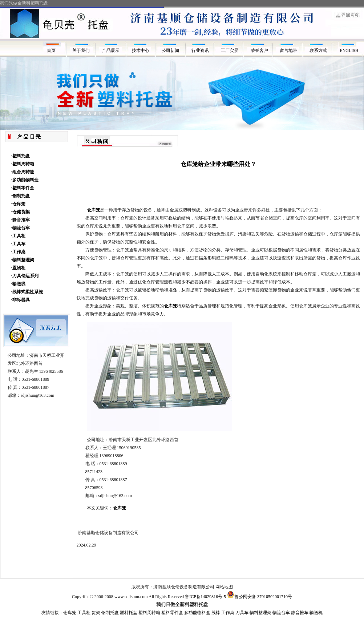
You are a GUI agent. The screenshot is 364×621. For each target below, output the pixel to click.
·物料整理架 (23, 260)
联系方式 (319, 51)
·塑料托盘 (21, 156)
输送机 (316, 613)
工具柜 (84, 613)
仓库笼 (120, 508)
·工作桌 (18, 252)
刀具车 (242, 613)
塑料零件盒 (172, 613)
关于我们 (81, 51)
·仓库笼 (18, 204)
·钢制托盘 (21, 196)
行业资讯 (200, 51)
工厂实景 (230, 51)
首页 (51, 51)
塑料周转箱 (149, 613)
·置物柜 (18, 268)
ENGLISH (349, 51)
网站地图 (224, 587)
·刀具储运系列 (25, 276)
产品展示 (111, 51)
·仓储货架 (21, 212)
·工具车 (18, 244)
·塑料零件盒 (23, 188)
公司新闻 (170, 51)
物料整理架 (260, 613)
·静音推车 (21, 220)
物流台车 (281, 613)
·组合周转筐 (23, 172)
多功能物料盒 (197, 613)
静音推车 (300, 613)
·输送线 (18, 284)
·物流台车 (21, 228)
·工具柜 (18, 236)
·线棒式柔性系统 (27, 292)
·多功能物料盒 (25, 180)
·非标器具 (21, 300)
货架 (96, 613)
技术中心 (141, 51)
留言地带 (290, 51)
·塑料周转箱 (23, 164)
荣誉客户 (260, 51)
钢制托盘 (110, 613)
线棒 (216, 613)
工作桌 (228, 613)
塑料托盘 (129, 613)
